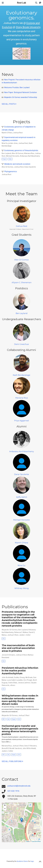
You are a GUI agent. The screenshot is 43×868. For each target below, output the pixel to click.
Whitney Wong (22, 588)
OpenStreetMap (36, 841)
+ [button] (5, 805)
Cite (3, 639)
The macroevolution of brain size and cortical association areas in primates (18, 648)
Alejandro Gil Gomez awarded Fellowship (21, 97)
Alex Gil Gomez (18, 153)
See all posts (9, 104)
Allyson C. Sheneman (22, 282)
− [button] (5, 809)
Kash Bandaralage (21, 375)
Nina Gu (5, 143)
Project (4, 159)
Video (10, 159)
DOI (19, 719)
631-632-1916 (13, 791)
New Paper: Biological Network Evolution (20, 92)
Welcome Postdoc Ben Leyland (17, 87)
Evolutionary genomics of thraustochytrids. (21, 150)
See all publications (12, 761)
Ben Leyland (6, 153)
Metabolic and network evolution (17, 164)
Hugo (32, 861)
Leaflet (28, 841)
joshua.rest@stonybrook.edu (19, 786)
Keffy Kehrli (22, 497)
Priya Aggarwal (22, 421)
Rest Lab (22, 3)
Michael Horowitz (13, 156)
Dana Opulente (30, 167)
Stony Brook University (28, 27)
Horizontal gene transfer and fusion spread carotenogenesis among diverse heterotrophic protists (20, 730)
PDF (4, 719)
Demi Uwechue (21, 344)
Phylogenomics (11, 172)
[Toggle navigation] (3, 3)
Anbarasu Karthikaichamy (30, 156)
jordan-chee (13, 143)
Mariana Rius (29, 153)
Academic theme (22, 861)
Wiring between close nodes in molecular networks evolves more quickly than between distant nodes (20, 700)
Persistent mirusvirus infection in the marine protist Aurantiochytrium (20, 671)
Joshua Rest (18, 133)
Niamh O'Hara (7, 133)
